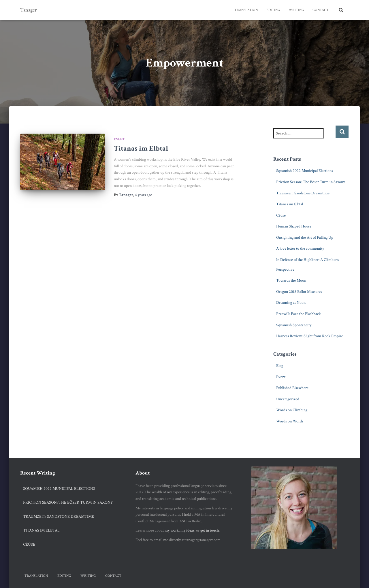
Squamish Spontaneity (294, 325)
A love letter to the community (300, 249)
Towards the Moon (291, 280)
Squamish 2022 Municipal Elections (305, 171)
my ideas (187, 530)
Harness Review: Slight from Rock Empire (310, 336)
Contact (321, 10)
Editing (273, 10)
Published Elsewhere (292, 388)
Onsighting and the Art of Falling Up (305, 238)
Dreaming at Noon (291, 303)
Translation (246, 10)
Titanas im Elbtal (141, 148)
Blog (280, 366)
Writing (296, 10)
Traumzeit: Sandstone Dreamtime (303, 193)
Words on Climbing (292, 410)
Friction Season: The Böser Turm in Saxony (310, 182)
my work (172, 530)
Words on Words (290, 421)
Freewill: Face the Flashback (299, 314)
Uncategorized (288, 399)
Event (119, 139)
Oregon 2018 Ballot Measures (299, 292)
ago (144, 195)
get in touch (210, 530)
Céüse (281, 215)
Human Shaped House (294, 226)
